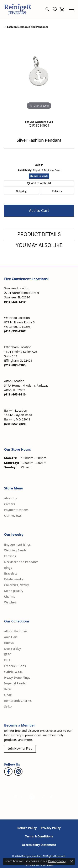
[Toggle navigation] (71, 9)
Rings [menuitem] (8, 568)
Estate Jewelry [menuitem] (14, 579)
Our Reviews (13, 516)
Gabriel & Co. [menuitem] (13, 672)
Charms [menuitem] (10, 597)
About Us (11, 498)
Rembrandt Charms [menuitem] (18, 701)
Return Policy (27, 828)
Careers (10, 504)
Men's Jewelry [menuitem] (14, 591)
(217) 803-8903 (39, 126)
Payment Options (16, 510)
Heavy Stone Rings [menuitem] (17, 677)
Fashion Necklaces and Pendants (27, 27)
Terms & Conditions (39, 836)
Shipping (22, 191)
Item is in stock (39, 176)
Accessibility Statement (39, 845)
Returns (57, 191)
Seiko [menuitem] (8, 706)
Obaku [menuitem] (9, 695)
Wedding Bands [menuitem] (15, 550)
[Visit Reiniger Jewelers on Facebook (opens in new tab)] (8, 772)
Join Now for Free (20, 749)
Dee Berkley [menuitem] (12, 649)
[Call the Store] (15, 302)
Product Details (39, 235)
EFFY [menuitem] (7, 654)
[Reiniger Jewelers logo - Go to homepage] (18, 9)
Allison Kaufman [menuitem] (16, 631)
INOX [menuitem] (8, 689)
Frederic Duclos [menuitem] (15, 666)
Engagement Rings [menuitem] (17, 544)
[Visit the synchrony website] (57, 797)
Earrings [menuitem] (10, 556)
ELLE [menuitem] (7, 660)
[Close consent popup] (72, 861)
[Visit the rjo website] (43, 797)
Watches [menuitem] (10, 602)
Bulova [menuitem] (9, 643)
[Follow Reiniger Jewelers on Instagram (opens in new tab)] (18, 772)
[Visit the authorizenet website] (32, 797)
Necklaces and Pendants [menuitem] (21, 562)
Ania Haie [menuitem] (11, 637)
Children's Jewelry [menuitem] (16, 585)
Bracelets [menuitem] (11, 573)
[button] (48, 9)
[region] (39, 76)
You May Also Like (39, 245)
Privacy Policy (51, 828)
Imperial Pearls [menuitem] (15, 683)
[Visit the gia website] (19, 797)
